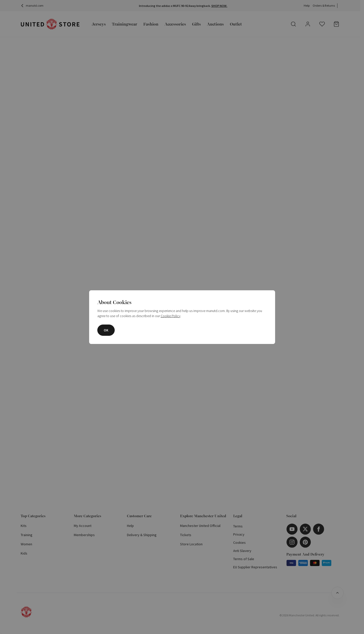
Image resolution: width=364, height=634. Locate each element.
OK (106, 330)
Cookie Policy (171, 316)
